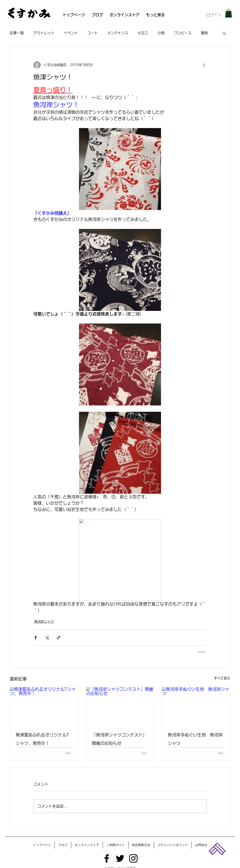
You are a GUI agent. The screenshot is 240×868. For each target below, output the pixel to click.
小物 (161, 33)
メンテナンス (118, 33)
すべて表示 (222, 678)
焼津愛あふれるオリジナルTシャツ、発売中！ (42, 739)
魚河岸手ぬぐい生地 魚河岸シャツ (195, 739)
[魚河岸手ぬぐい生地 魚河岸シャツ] (196, 706)
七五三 (143, 33)
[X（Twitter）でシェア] (47, 638)
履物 (204, 33)
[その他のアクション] (204, 65)
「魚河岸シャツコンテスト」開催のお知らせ (119, 739)
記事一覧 (17, 33)
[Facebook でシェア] (36, 638)
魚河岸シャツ (44, 622)
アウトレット (44, 33)
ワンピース (183, 33)
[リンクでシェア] (58, 638)
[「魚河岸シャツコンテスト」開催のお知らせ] (120, 706)
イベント (71, 33)
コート (92, 33)
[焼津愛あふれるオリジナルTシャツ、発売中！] (44, 706)
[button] (229, 13)
